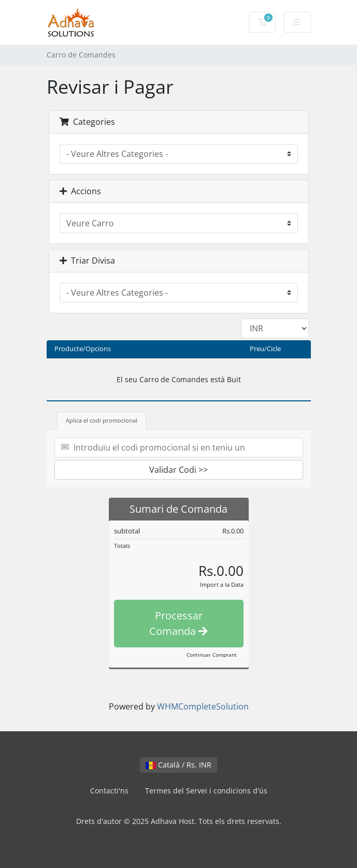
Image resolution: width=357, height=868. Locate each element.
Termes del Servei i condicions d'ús (206, 791)
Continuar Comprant (212, 655)
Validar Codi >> (178, 470)
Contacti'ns (109, 791)
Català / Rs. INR (178, 765)
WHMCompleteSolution (203, 706)
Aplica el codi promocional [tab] (102, 420)
